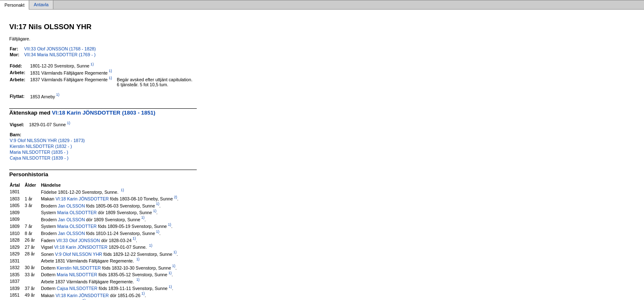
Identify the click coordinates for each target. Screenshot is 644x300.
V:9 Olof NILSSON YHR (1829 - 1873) (47, 140)
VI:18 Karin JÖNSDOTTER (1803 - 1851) (104, 113)
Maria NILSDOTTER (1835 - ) (39, 152)
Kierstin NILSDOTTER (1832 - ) (41, 146)
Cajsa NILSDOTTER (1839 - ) (39, 158)
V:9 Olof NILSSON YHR (79, 254)
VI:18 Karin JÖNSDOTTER (82, 199)
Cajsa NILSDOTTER (77, 288)
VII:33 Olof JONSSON (78, 240)
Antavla (41, 5)
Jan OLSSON (71, 205)
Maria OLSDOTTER (77, 212)
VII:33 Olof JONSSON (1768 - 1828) (60, 49)
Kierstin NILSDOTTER (79, 267)
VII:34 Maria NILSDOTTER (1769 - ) (60, 55)
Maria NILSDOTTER (77, 275)
